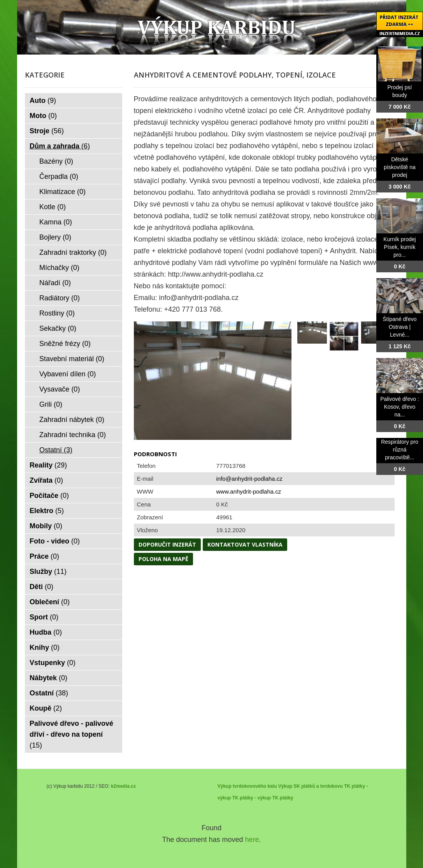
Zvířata (46, 480)
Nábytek (48, 678)
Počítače (49, 496)
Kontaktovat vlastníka (245, 544)
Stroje (47, 131)
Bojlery (55, 237)
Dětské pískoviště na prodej (400, 167)
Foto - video (55, 541)
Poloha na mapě (163, 559)
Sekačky (58, 328)
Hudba (46, 632)
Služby (48, 572)
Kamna (56, 222)
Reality (48, 465)
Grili (51, 404)
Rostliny (57, 313)
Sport (44, 617)
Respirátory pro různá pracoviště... (400, 450)
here (252, 840)
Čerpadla (59, 176)
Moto (43, 116)
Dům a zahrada (60, 146)
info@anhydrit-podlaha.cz (249, 479)
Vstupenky (53, 663)
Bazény (56, 161)
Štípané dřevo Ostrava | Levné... (399, 327)
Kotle (53, 207)
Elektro (47, 511)
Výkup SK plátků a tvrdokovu (311, 786)
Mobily (46, 526)
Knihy (45, 647)
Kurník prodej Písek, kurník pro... (399, 247)
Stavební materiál (72, 359)
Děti (41, 587)
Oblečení (50, 602)
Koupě (46, 708)
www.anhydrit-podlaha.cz (249, 491)
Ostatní (56, 450)
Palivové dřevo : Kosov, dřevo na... (400, 407)
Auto (43, 101)
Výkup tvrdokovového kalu (247, 786)
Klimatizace (62, 192)
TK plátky (283, 798)
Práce (44, 556)
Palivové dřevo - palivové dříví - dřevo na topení (71, 734)
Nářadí (55, 283)
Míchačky (59, 268)
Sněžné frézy (65, 344)
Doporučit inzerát (167, 544)
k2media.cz (123, 786)
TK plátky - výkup (252, 798)
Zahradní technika (73, 435)
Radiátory (60, 298)
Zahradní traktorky (73, 252)
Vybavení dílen (68, 374)
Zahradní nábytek (72, 420)
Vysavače (60, 389)
